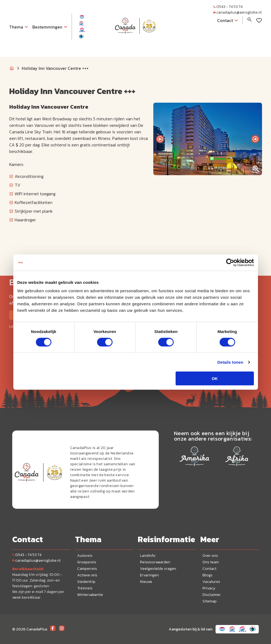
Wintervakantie (90, 595)
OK (215, 378)
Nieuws (146, 582)
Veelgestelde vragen (158, 569)
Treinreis (85, 588)
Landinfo (148, 556)
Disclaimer (212, 595)
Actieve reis (87, 575)
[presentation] (160, 139)
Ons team (211, 562)
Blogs (208, 575)
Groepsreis (87, 562)
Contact (209, 569)
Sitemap (210, 601)
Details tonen (230, 362)
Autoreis (85, 556)
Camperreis (87, 569)
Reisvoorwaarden (155, 562)
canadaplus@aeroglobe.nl (238, 12)
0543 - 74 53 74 (228, 7)
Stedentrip (86, 582)
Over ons (210, 556)
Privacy (209, 588)
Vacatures (211, 582)
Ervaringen (149, 575)
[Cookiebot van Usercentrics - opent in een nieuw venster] (230, 262)
